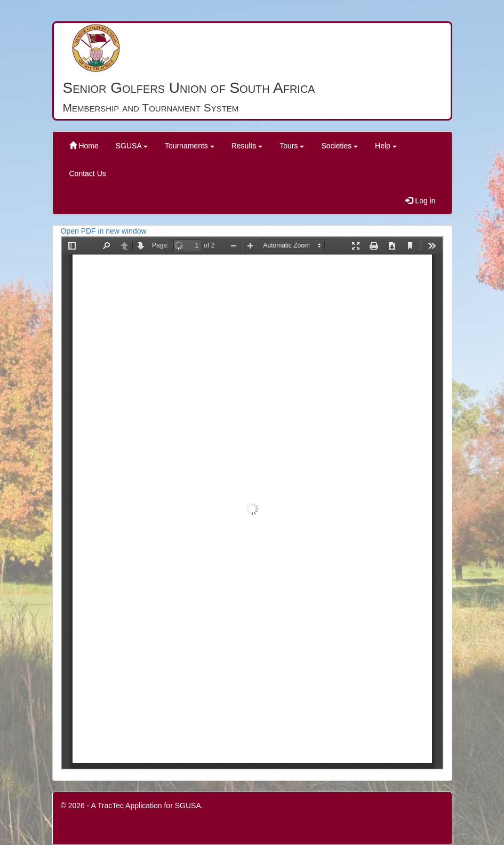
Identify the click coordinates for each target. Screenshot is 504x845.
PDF (252, 503)
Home (84, 146)
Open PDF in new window (104, 231)
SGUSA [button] (132, 146)
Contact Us (88, 173)
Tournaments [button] (190, 146)
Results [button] (247, 146)
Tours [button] (292, 146)
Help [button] (386, 146)
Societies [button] (339, 146)
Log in (420, 201)
